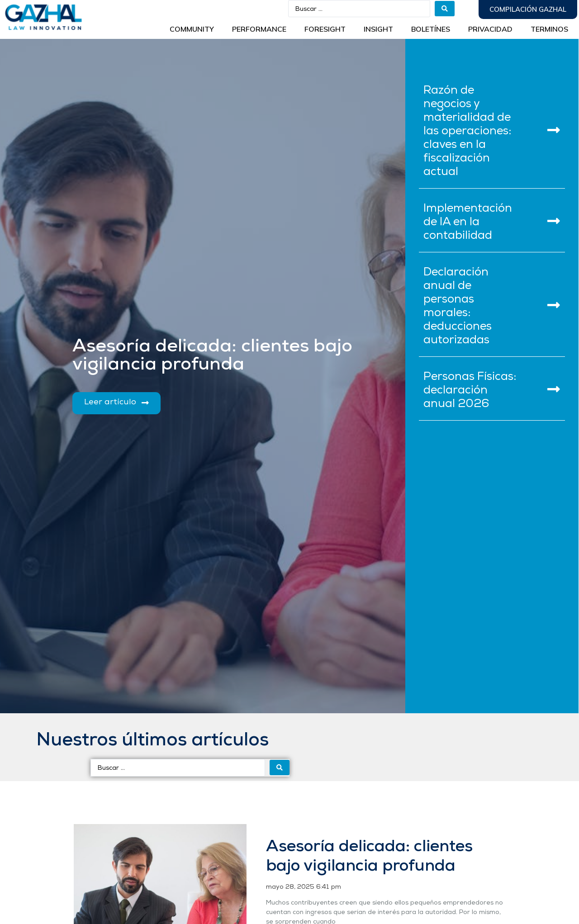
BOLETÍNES (431, 29)
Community (192, 29)
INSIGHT (378, 29)
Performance (259, 29)
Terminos (549, 29)
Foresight (325, 29)
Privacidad (490, 29)
